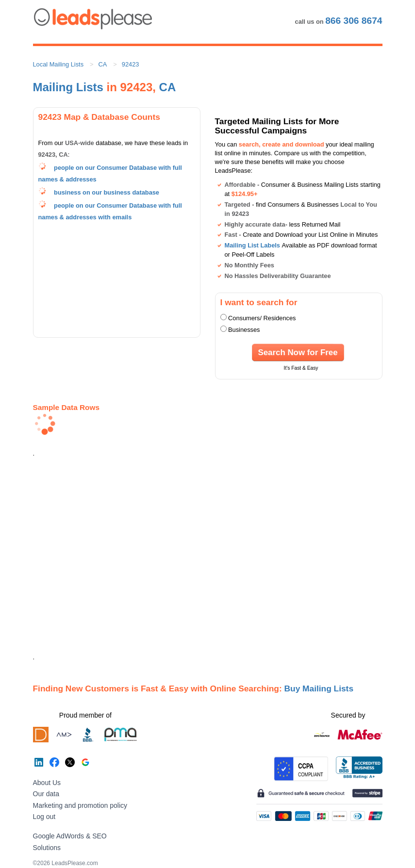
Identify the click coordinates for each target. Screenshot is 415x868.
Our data (46, 794)
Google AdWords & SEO (70, 836)
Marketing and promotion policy (80, 805)
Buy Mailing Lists (319, 688)
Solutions (47, 848)
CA (103, 64)
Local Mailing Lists (58, 64)
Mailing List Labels (252, 245)
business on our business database (107, 192)
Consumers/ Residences (262, 318)
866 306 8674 (354, 21)
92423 (131, 64)
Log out (44, 817)
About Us (47, 783)
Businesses (244, 330)
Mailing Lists (68, 87)
